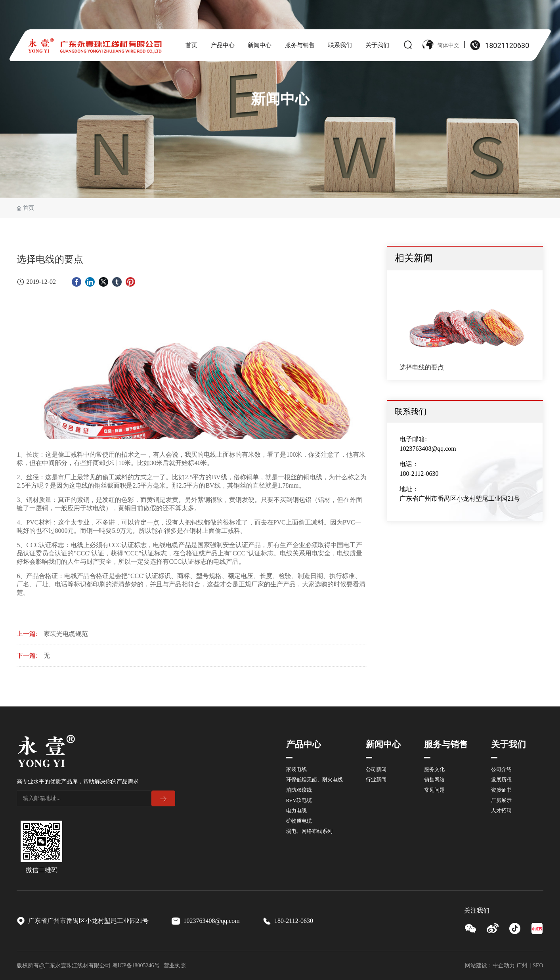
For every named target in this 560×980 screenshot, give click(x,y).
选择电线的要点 (422, 367)
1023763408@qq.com (428, 449)
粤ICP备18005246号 (136, 966)
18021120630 (507, 45)
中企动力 (504, 966)
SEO (538, 966)
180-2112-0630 (419, 474)
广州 (522, 966)
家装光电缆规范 (66, 634)
